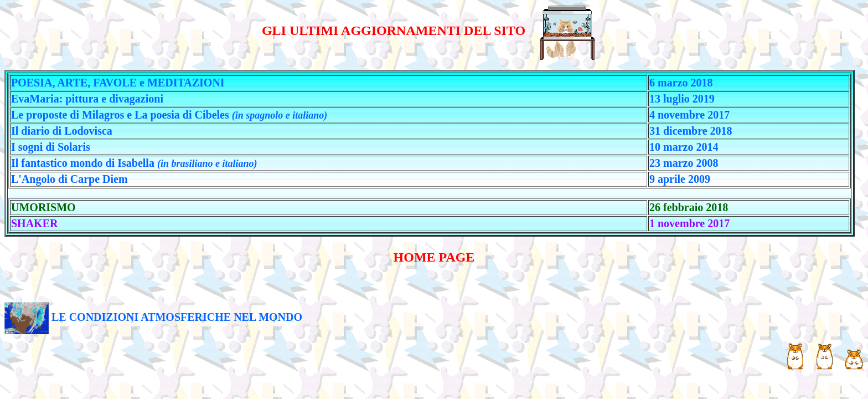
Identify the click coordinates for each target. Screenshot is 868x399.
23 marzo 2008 (684, 163)
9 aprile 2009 (680, 179)
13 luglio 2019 (682, 99)
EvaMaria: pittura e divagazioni (87, 99)
